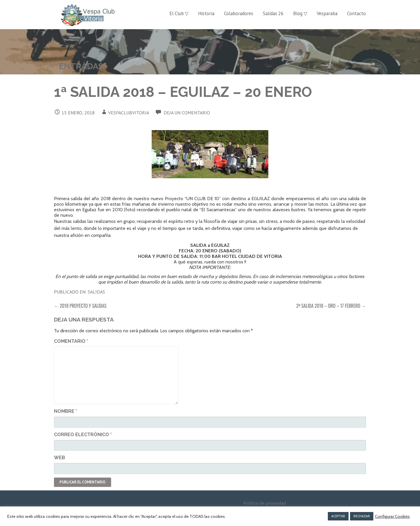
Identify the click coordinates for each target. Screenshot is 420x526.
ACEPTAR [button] (338, 516)
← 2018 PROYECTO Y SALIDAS (80, 306)
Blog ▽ (300, 13)
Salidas (96, 292)
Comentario (71, 341)
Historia (206, 13)
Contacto (356, 13)
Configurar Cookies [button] (392, 516)
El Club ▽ (179, 13)
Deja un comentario (187, 113)
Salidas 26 (273, 13)
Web (60, 458)
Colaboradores (239, 13)
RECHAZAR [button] (362, 516)
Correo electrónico (83, 435)
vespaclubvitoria (129, 113)
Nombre (65, 411)
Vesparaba (327, 13)
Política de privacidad (265, 503)
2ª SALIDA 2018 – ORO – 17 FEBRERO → (331, 306)
